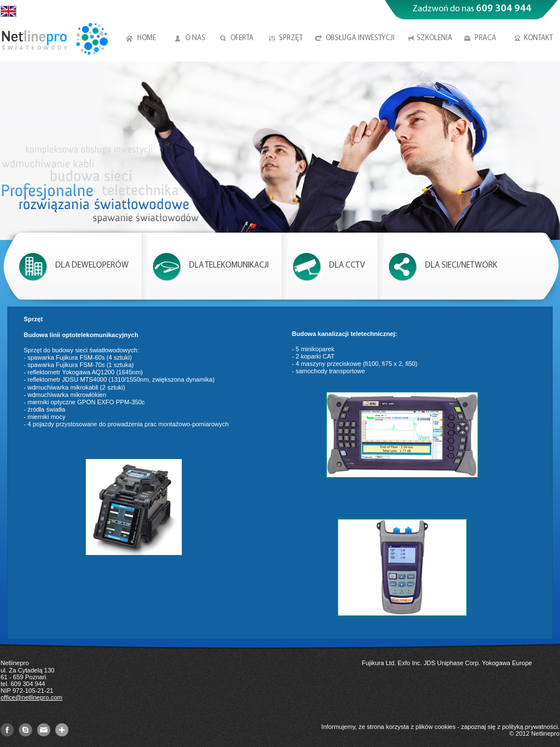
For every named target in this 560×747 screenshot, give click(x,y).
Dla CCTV (347, 266)
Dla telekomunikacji (229, 266)
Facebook (7, 730)
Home (146, 38)
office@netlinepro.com (31, 697)
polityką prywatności (530, 727)
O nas (195, 38)
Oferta (242, 38)
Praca (485, 38)
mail (44, 730)
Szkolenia (434, 38)
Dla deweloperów (92, 266)
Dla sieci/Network (461, 266)
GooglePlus (62, 730)
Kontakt (538, 38)
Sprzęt (291, 38)
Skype (25, 730)
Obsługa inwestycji (360, 38)
